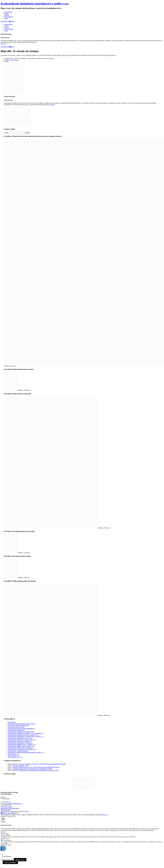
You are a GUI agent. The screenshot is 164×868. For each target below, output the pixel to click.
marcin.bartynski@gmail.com (13, 804)
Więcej (52, 105)
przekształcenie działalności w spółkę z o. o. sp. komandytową (25, 733)
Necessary (6, 834)
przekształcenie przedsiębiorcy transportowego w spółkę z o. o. (26, 736)
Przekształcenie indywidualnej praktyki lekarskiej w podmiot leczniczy (39, 770)
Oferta (6, 18)
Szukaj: (6, 133)
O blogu (7, 15)
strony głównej (15, 60)
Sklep (11, 21)
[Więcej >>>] (5, 44)
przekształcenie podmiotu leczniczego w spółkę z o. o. (23, 735)
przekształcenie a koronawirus (16, 730)
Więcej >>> (105, 815)
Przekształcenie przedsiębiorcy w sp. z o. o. (20, 738)
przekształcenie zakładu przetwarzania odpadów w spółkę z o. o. (26, 752)
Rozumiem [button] (98, 815)
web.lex (26, 811)
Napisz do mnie (6, 813)
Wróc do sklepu (20, 860)
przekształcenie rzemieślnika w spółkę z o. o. (21, 743)
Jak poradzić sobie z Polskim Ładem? (18, 725)
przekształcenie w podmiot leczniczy (18, 751)
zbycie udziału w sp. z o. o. (15, 757)
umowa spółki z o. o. (14, 756)
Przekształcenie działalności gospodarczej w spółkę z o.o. (35, 3)
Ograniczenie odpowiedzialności (10, 808)
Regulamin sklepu (6, 810)
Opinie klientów (9, 17)
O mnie (6, 14)
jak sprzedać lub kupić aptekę (16, 727)
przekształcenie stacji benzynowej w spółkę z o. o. (22, 749)
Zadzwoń (15, 813)
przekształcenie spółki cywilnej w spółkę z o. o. (21, 746)
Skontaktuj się (5, 21)
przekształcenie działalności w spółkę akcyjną (21, 732)
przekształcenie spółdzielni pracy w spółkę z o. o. (22, 744)
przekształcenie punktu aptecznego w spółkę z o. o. (22, 740)
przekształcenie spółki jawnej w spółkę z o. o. (21, 748)
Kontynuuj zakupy (10, 862)
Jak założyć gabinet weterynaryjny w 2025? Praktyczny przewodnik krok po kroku (42, 764)
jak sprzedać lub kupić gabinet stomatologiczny (21, 729)
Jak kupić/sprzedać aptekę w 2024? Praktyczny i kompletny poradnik (32, 769)
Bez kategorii (12, 722)
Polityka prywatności (7, 807)
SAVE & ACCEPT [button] (6, 845)
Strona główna (8, 12)
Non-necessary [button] (5, 838)
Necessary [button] (4, 832)
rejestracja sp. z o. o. (14, 754)
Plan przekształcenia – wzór (20, 766)
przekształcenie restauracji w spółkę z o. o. (20, 741)
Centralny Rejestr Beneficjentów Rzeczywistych (22, 724)
